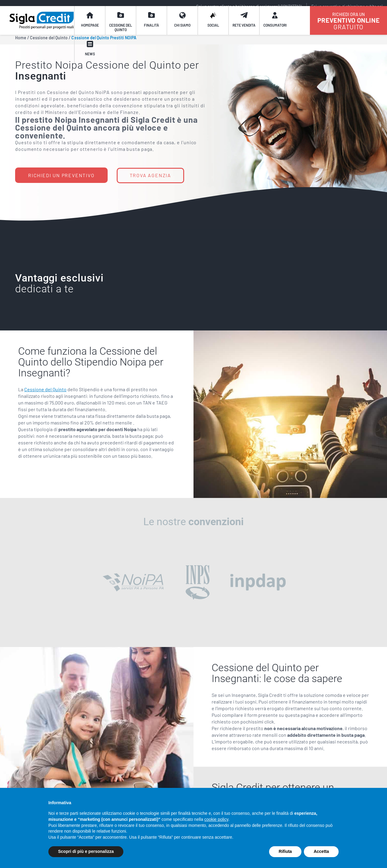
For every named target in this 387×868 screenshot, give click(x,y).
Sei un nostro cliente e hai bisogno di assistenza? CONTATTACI (249, 6)
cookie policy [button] (216, 819)
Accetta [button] (321, 851)
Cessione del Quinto (45, 389)
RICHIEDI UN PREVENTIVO (61, 175)
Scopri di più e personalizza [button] (86, 851)
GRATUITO (349, 27)
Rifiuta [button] (285, 851)
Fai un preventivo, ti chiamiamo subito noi (347, 6)
